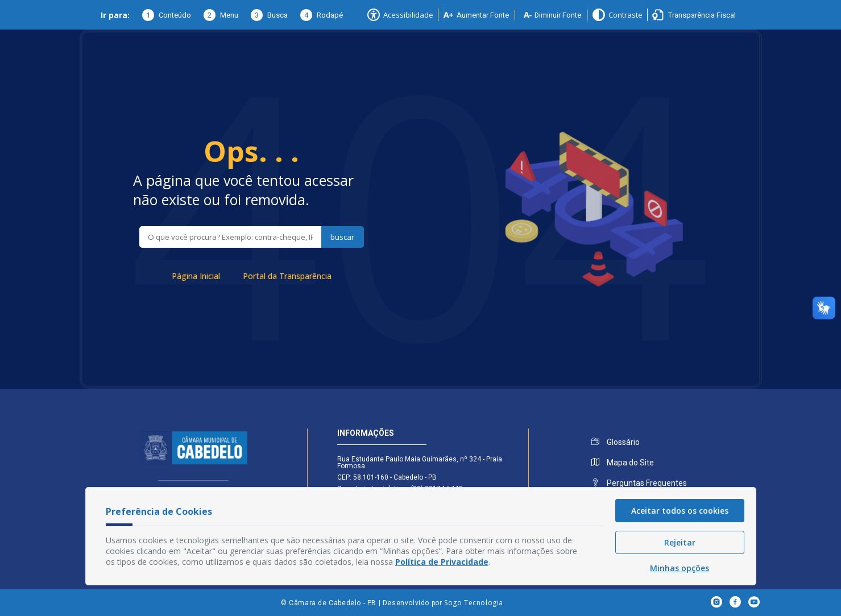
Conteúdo (167, 15)
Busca (269, 15)
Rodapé (322, 15)
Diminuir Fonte (552, 15)
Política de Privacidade (442, 562)
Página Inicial (196, 276)
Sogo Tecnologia (474, 603)
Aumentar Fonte (476, 15)
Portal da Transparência (287, 276)
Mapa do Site (623, 463)
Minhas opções (680, 568)
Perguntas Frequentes (639, 483)
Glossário (616, 442)
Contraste (618, 15)
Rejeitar (680, 542)
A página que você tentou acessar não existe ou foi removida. (243, 190)
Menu (221, 15)
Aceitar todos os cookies (680, 511)
